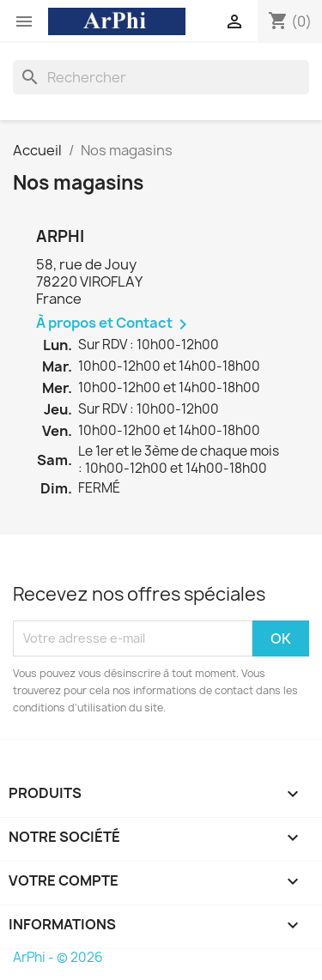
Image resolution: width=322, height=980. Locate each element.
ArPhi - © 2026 (58, 957)
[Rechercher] (161, 77)
